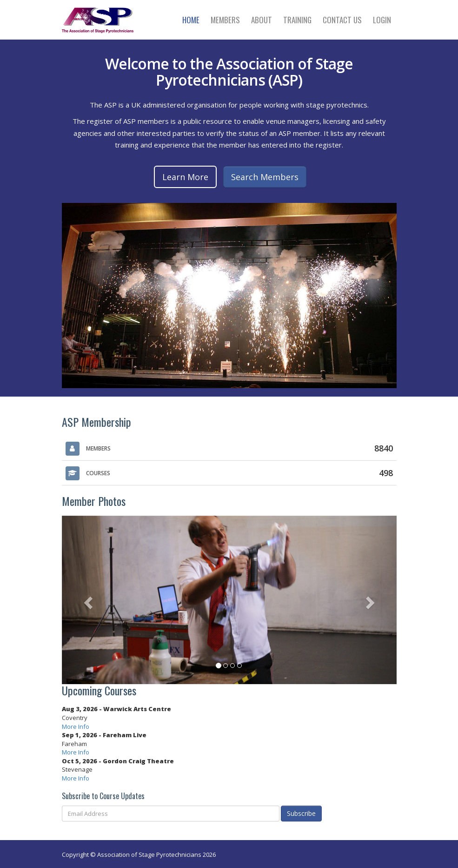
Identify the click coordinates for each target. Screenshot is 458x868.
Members (225, 20)
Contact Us (342, 20)
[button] (87, 600)
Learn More (185, 177)
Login (382, 20)
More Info (76, 727)
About (262, 20)
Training (297, 20)
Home (191, 20)
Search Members (265, 177)
